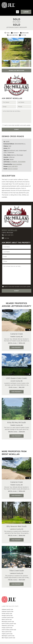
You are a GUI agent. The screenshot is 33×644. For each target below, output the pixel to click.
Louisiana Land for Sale (8, 608)
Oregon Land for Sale (7, 618)
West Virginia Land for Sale (8, 628)
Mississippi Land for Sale (8, 612)
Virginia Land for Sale (7, 624)
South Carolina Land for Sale (9, 620)
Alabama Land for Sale (7, 600)
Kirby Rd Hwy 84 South (17, 414)
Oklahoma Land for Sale (8, 616)
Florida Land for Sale (7, 604)
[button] (17, 12)
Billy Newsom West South (17, 517)
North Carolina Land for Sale (9, 614)
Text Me (5, 237)
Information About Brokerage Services (12, 637)
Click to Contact (13, 167)
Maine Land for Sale (7, 610)
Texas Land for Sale (7, 622)
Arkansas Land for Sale (8, 602)
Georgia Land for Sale (7, 606)
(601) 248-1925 (13, 165)
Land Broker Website (12, 641)
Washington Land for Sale (8, 626)
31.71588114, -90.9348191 (18, 160)
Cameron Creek (17, 326)
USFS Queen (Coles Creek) (16, 370)
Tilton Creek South (17, 562)
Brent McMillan (17, 163)
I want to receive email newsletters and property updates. (17, 125)
